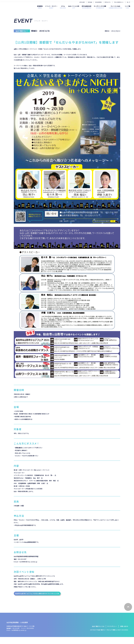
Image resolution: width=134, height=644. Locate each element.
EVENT (51, 7)
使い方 (128, 2)
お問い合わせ (124, 633)
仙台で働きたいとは (98, 633)
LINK (127, 7)
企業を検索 (82, 2)
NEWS (40, 7)
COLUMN (63, 7)
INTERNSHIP (100, 7)
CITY (74, 7)
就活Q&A (90, 2)
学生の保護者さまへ (119, 2)
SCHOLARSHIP (87, 7)
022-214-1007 (16, 635)
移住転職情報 (98, 2)
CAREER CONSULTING (116, 7)
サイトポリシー (112, 633)
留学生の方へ (108, 2)
